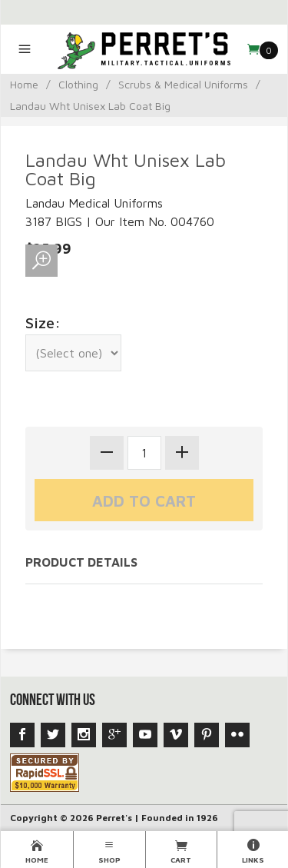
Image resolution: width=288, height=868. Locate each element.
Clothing (78, 84)
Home (24, 84)
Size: (43, 323)
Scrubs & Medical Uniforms (183, 84)
